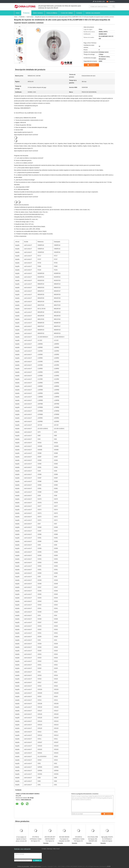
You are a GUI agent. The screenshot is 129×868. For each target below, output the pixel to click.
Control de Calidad (67, 13)
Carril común (30, 17)
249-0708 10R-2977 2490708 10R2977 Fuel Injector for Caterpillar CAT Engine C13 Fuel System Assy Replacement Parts (50, 839)
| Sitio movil (56, 849)
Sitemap (49, 849)
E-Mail (44, 849)
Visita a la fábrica (52, 13)
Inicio (18, 13)
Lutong (93, 101)
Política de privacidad (23, 866)
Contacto (79, 13)
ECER (109, 866)
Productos (26, 13)
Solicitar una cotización (93, 13)
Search (114, 7)
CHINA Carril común (35, 866)
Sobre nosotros (38, 13)
